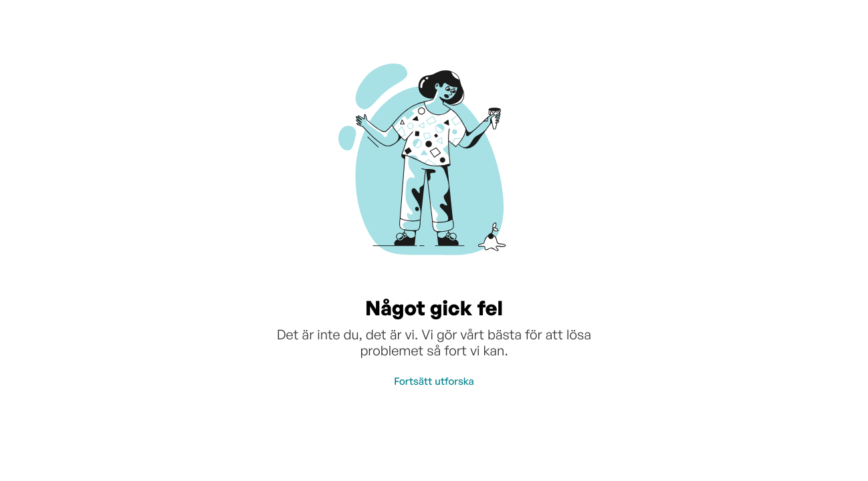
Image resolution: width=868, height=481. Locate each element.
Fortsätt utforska (434, 381)
